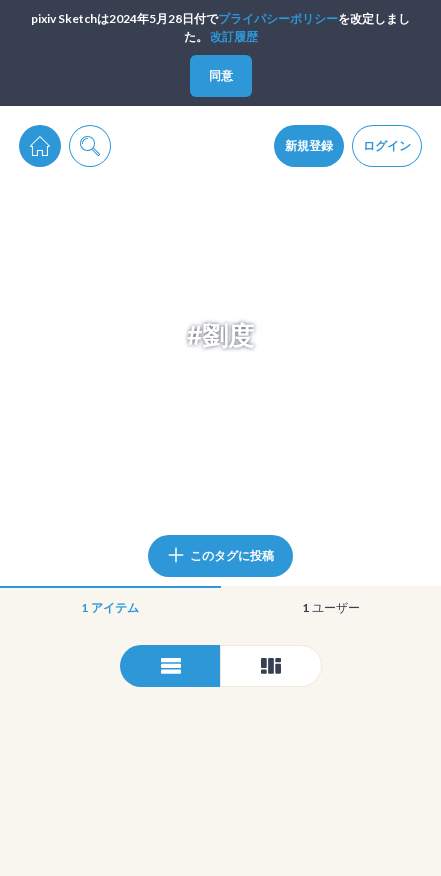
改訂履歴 (234, 36)
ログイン (387, 145)
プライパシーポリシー (278, 18)
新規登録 (309, 145)
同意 (221, 75)
